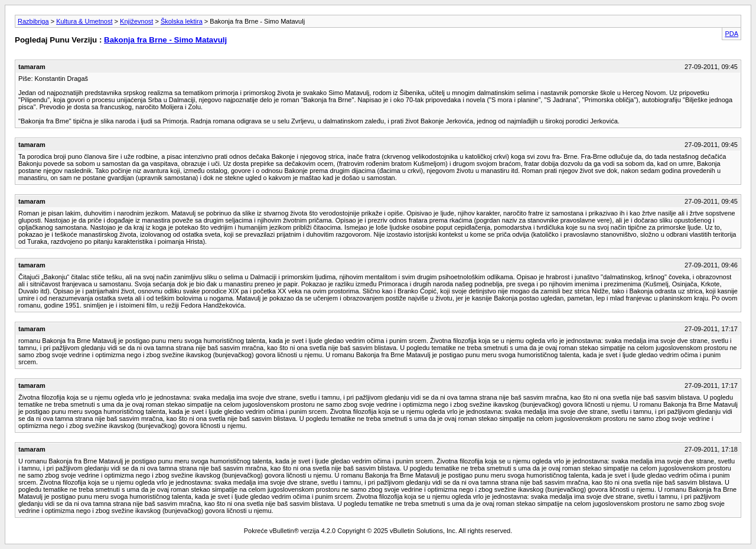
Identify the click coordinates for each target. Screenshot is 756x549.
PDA (731, 34)
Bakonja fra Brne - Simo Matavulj (165, 40)
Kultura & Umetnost (84, 21)
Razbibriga (33, 21)
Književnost (136, 21)
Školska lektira (182, 21)
